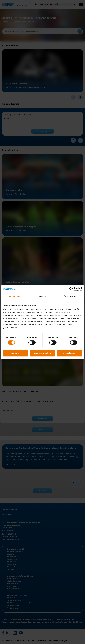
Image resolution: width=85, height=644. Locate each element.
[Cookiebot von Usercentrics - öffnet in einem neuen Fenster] (71, 289)
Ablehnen (16, 353)
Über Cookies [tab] (70, 296)
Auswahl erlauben (43, 353)
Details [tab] (43, 296)
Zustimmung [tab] (15, 296)
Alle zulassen (69, 353)
